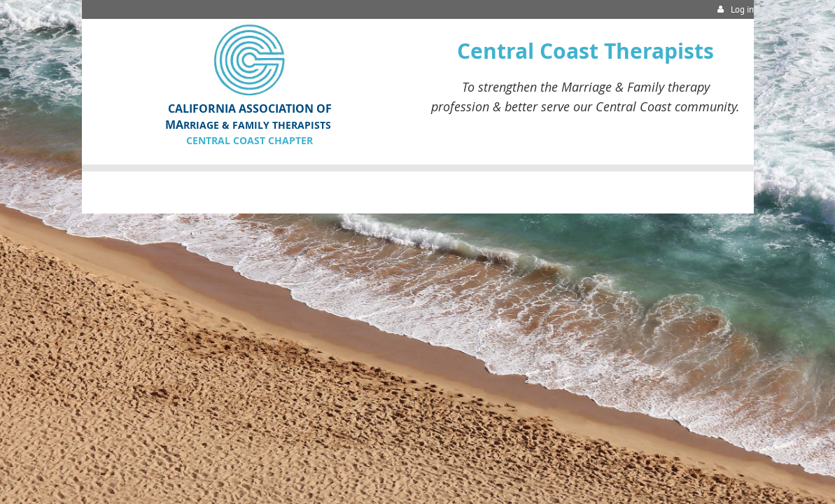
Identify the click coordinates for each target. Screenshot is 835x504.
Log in (742, 9)
